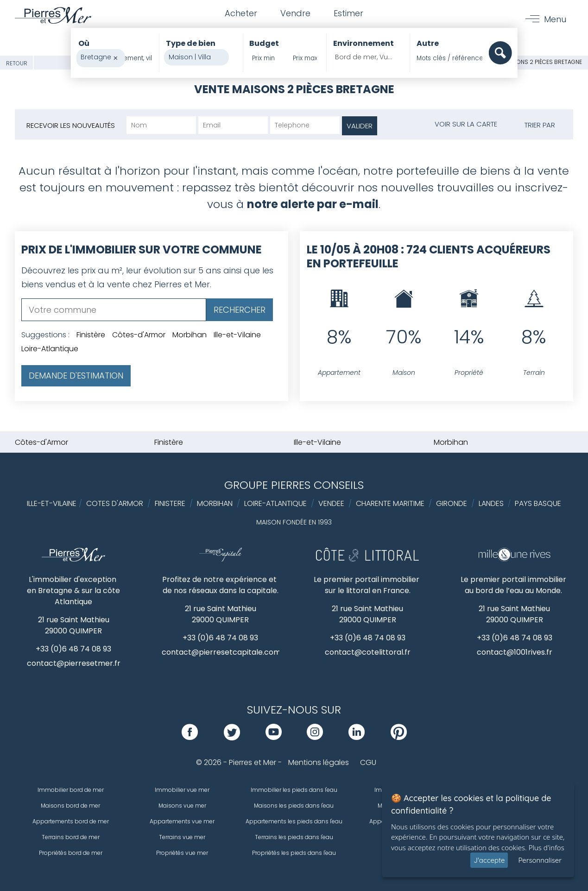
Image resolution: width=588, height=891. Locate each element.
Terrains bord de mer (71, 837)
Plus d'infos (547, 847)
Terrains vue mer (182, 837)
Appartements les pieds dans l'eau (294, 821)
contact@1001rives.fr (515, 652)
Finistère (91, 335)
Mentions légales (319, 762)
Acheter (241, 13)
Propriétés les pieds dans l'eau (294, 853)
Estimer (348, 13)
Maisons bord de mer (70, 806)
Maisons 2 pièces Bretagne (543, 62)
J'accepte (489, 860)
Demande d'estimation (76, 376)
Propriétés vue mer (182, 853)
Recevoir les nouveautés (71, 125)
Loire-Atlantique (50, 349)
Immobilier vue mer (182, 790)
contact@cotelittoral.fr (368, 652)
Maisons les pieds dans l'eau (294, 806)
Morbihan (190, 335)
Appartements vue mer (182, 821)
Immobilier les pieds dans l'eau (294, 790)
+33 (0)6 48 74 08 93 (73, 649)
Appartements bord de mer (71, 821)
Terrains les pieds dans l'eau (294, 837)
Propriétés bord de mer (71, 853)
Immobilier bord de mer (71, 790)
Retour (17, 63)
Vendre (295, 13)
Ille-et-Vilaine (237, 335)
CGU (368, 762)
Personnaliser (540, 860)
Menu (555, 19)
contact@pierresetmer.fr (74, 663)
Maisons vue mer (182, 806)
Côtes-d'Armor (139, 335)
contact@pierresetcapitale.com (221, 652)
